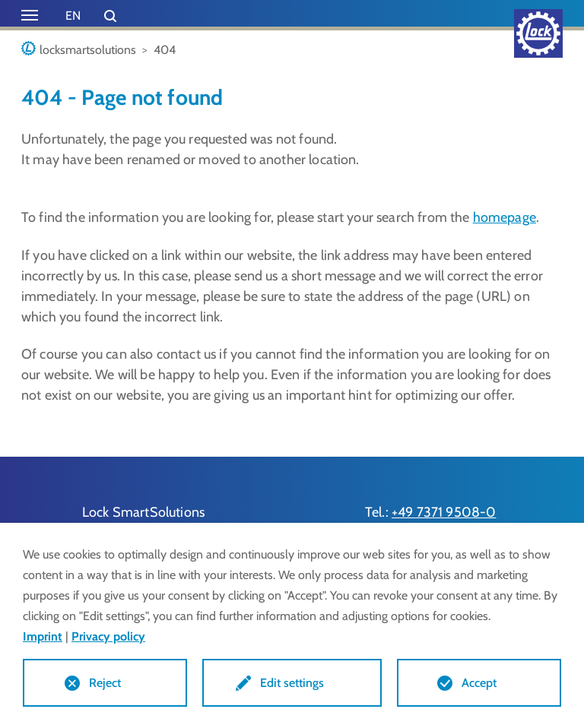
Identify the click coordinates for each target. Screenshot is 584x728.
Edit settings (292, 683)
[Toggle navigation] (30, 15)
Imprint (43, 636)
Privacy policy (108, 636)
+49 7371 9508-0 (444, 512)
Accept (479, 683)
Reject (105, 683)
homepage (505, 217)
